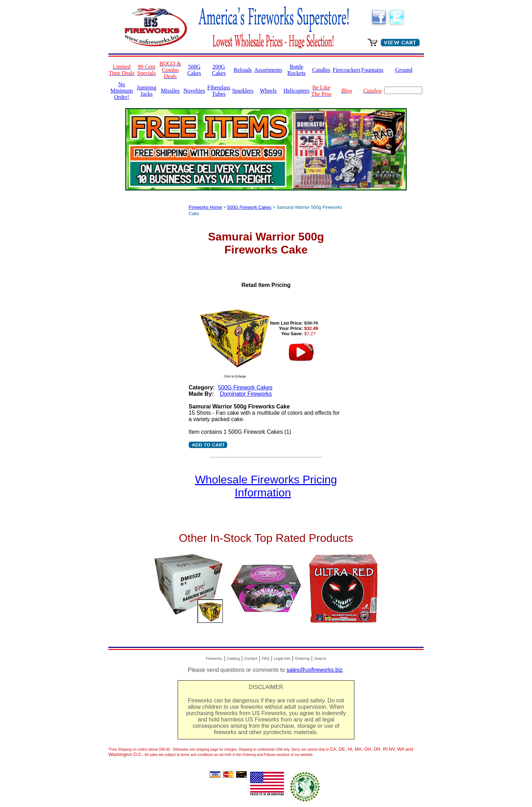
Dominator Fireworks (246, 394)
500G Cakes (194, 70)
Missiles (170, 91)
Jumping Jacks (147, 91)
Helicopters (297, 91)
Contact (251, 658)
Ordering (302, 658)
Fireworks (214, 658)
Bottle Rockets (297, 70)
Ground (404, 70)
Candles (321, 70)
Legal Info (282, 658)
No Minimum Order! (122, 91)
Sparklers (243, 91)
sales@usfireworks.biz (314, 670)
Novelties (194, 91)
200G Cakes (219, 70)
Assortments (268, 70)
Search (320, 658)
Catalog (233, 658)
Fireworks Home (205, 207)
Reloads (243, 70)
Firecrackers (347, 70)
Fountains (372, 70)
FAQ (265, 658)
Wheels (268, 91)
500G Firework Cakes (249, 207)
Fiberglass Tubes (219, 91)
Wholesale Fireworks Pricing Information (266, 486)
